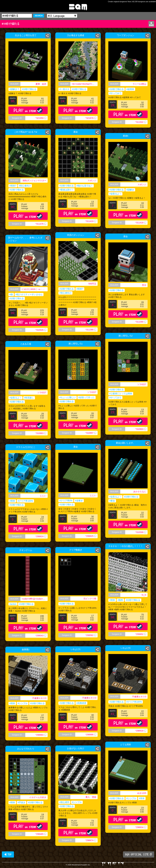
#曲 (11, 294)
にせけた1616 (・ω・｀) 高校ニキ (35, 289)
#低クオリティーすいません (29, 294)
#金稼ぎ (79, 501)
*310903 (141, 429)
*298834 (141, 827)
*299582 (91, 635)
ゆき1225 (142, 793)
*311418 (141, 224)
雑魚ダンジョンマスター (34, 180)
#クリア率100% (25, 501)
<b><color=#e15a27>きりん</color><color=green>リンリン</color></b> (85, 84)
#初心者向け (25, 186)
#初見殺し (29, 398)
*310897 (91, 433)
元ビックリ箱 (90, 598)
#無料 (120, 600)
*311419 (91, 221)
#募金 (112, 501)
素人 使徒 (91, 797)
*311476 (41, 224)
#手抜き (22, 803)
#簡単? (13, 186)
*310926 (41, 330)
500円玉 (92, 284)
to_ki (144, 595)
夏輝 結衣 (41, 84)
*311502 (141, 122)
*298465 (41, 834)
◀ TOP (8, 854)
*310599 (141, 532)
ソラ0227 (142, 384)
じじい (93, 495)
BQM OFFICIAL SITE (139, 854)
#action (13, 604)
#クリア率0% (66, 501)
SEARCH (39, 16)
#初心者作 (64, 802)
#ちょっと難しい (68, 397)
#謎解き (130, 190)
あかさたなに (140, 491)
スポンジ (93, 180)
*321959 (41, 118)
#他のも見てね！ (85, 186)
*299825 (91, 536)
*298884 (41, 735)
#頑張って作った (87, 397)
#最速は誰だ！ (67, 190)
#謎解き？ (14, 89)
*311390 (91, 330)
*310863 (41, 433)
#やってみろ (115, 398)
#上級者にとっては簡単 (121, 394)
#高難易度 (81, 703)
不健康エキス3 (139, 697)
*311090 (142, 325)
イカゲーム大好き (38, 797)
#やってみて (115, 93)
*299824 (41, 536)
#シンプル (23, 703)
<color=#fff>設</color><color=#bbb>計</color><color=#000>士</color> (35, 599)
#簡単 (12, 501)
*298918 (141, 731)
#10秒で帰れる (29, 89)
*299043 (41, 636)
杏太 (145, 285)
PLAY (28, 110)
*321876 (92, 121)
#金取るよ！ (115, 194)
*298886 (91, 735)
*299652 (141, 634)
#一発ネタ (63, 90)
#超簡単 (130, 89)
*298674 (91, 840)
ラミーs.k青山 (139, 84)
